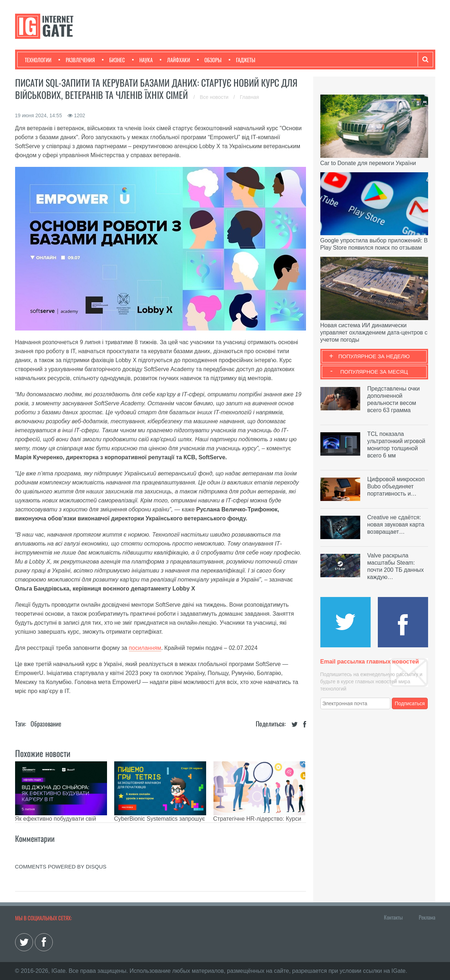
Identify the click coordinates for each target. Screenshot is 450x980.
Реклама (427, 917)
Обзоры (209, 60)
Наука (142, 60)
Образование (46, 724)
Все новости (215, 97)
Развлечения (77, 60)
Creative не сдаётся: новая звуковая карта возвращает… (396, 525)
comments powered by (61, 867)
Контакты (393, 917)
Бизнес (113, 60)
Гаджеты (242, 60)
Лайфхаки (175, 60)
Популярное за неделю (374, 356)
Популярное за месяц (374, 372)
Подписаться (410, 703)
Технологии (38, 60)
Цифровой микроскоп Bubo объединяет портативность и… (396, 486)
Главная (249, 97)
